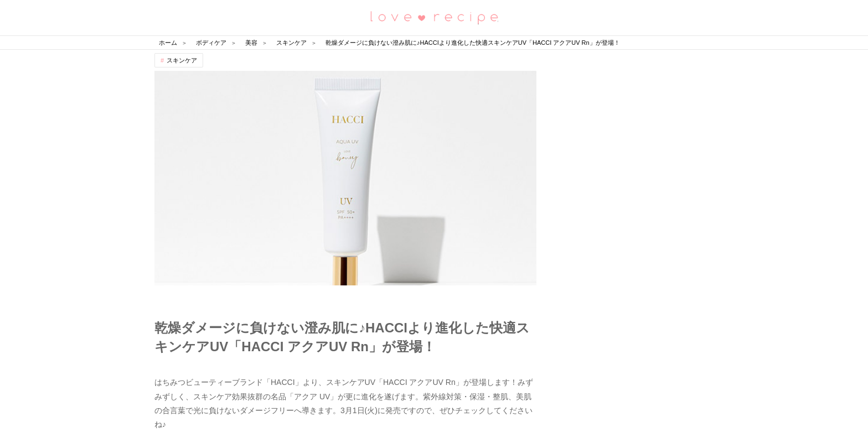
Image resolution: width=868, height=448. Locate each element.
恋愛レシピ (434, 17)
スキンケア (182, 60)
